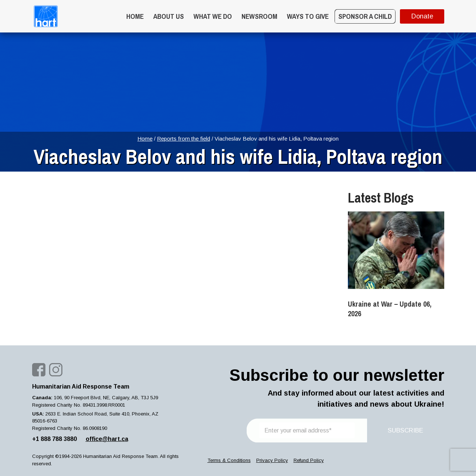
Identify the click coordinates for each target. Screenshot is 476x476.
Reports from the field (184, 139)
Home (135, 16)
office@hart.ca (107, 439)
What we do (213, 16)
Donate (422, 16)
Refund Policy (309, 460)
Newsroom (259, 16)
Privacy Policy (272, 460)
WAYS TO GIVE (308, 16)
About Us (169, 16)
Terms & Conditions (229, 460)
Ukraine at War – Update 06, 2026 (390, 309)
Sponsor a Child (365, 16)
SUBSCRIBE (405, 430)
